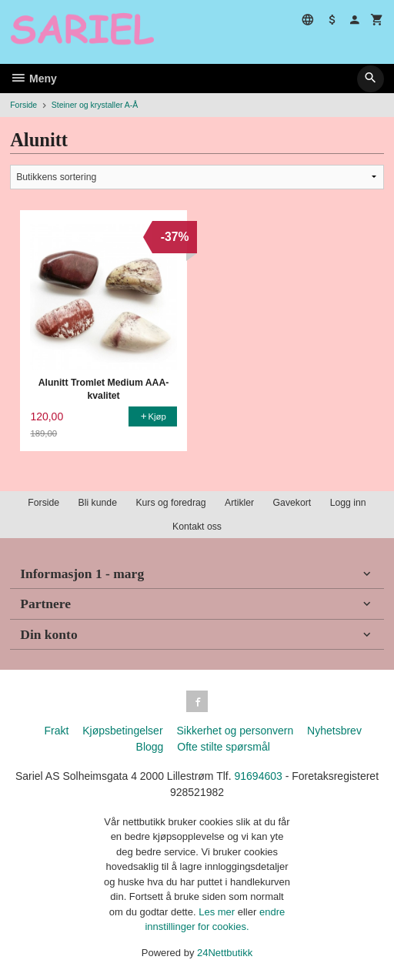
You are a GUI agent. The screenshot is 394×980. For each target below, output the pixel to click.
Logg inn (348, 503)
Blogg (150, 747)
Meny (33, 79)
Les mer (218, 912)
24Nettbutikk (225, 953)
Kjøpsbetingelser (122, 731)
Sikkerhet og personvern (235, 731)
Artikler (239, 503)
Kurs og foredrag (170, 503)
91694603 (258, 776)
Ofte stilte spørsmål (224, 747)
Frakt (56, 731)
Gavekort (292, 503)
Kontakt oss (197, 527)
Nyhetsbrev (334, 731)
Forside (23, 105)
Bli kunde (98, 503)
